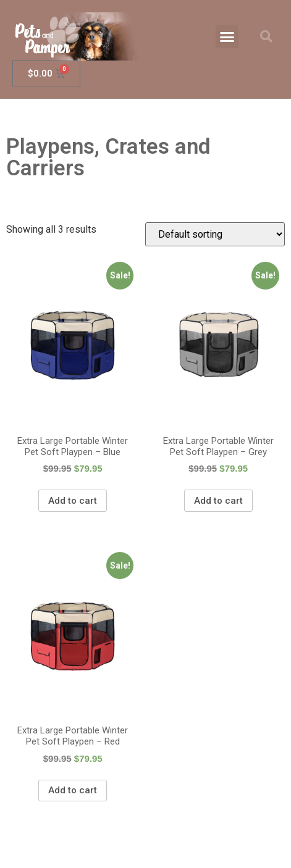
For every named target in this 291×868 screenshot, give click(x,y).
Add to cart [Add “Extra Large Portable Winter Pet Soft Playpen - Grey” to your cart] (218, 501)
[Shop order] (215, 234)
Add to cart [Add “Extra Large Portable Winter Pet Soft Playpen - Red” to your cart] (73, 790)
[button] (227, 36)
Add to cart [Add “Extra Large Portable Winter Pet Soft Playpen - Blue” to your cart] (73, 501)
